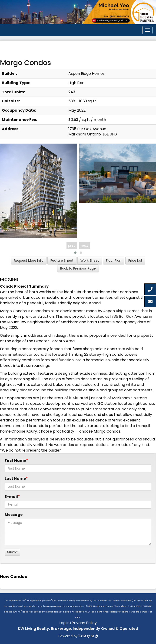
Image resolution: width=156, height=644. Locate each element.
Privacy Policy (84, 623)
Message (14, 515)
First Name (15, 460)
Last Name (15, 479)
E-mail (11, 497)
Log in (64, 623)
